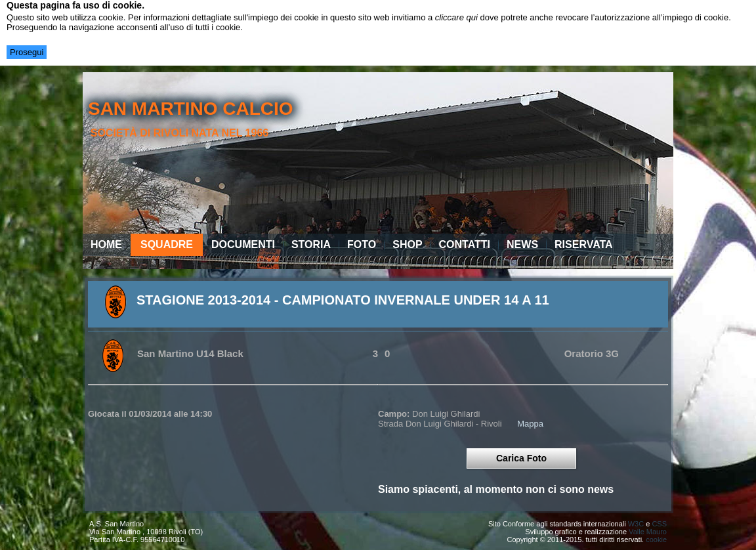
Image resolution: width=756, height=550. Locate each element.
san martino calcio (191, 109)
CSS (659, 524)
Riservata (584, 244)
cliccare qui (456, 17)
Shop (407, 244)
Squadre (167, 244)
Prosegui (27, 52)
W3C (636, 524)
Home (106, 244)
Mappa (530, 424)
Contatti (465, 244)
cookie (656, 539)
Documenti (243, 244)
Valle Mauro (648, 532)
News (522, 244)
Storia (311, 244)
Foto (362, 244)
